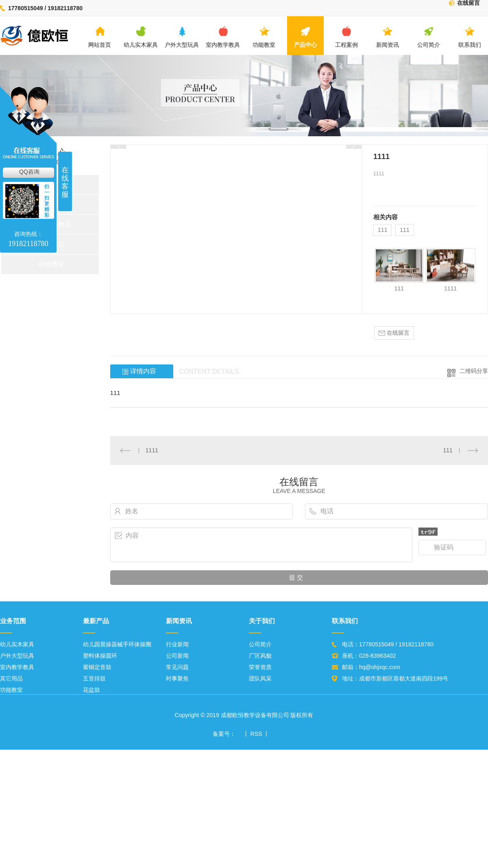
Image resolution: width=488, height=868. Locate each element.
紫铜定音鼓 (97, 667)
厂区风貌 (260, 656)
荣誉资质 (260, 667)
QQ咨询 (29, 172)
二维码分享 (474, 371)
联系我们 (470, 37)
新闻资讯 (388, 37)
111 (382, 230)
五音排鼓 (94, 678)
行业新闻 (177, 644)
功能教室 (264, 37)
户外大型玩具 (182, 37)
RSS (256, 734)
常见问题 (177, 667)
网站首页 (100, 37)
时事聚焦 (177, 678)
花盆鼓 (91, 690)
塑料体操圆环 (100, 656)
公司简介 (429, 37)
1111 (450, 288)
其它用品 (11, 678)
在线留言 (468, 3)
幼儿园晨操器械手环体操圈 (117, 644)
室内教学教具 (223, 37)
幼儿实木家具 (141, 37)
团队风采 (260, 678)
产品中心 (305, 37)
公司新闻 (177, 656)
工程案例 (346, 37)
